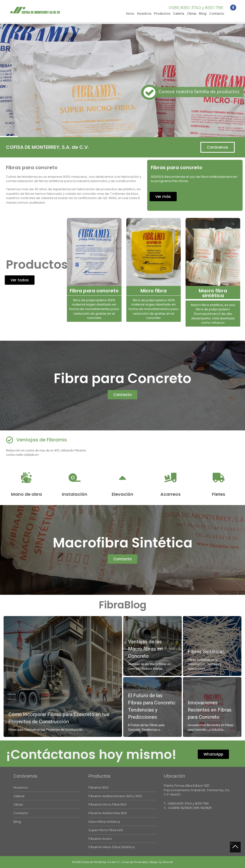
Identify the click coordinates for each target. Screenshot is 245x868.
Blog (203, 13)
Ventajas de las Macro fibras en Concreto (145, 649)
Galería (179, 13)
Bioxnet (168, 862)
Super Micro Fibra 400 (106, 830)
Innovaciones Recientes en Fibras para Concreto (210, 710)
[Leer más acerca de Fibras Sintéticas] (212, 646)
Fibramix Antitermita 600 (108, 813)
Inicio (130, 13)
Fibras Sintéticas (206, 652)
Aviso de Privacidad (135, 862)
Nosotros (144, 13)
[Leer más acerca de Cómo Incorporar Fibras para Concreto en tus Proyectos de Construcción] (63, 676)
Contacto (217, 13)
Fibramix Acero (100, 839)
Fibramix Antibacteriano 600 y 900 (115, 796)
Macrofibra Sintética (104, 822)
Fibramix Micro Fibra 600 (108, 804)
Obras (192, 13)
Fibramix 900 (99, 787)
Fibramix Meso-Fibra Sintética (111, 847)
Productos (162, 13)
